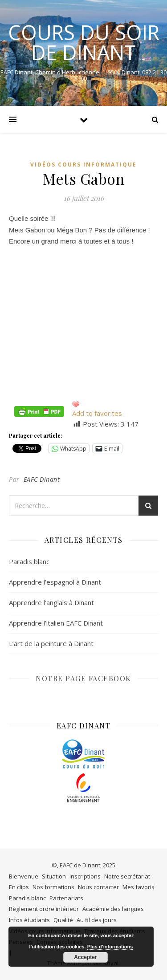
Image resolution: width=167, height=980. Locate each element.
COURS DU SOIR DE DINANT (84, 42)
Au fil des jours (97, 920)
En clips (19, 887)
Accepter (85, 957)
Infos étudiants (29, 920)
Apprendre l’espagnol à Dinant (55, 582)
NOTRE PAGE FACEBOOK (83, 678)
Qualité (63, 920)
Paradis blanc (29, 561)
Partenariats (66, 898)
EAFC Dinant (42, 479)
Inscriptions (85, 876)
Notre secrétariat (127, 876)
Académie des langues (113, 909)
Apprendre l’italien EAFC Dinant (56, 623)
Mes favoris (138, 887)
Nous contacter (98, 887)
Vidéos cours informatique (83, 165)
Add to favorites (97, 413)
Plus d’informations (110, 947)
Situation (54, 876)
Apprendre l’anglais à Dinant (51, 602)
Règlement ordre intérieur (44, 909)
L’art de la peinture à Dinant (51, 643)
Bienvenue (24, 876)
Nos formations (53, 887)
